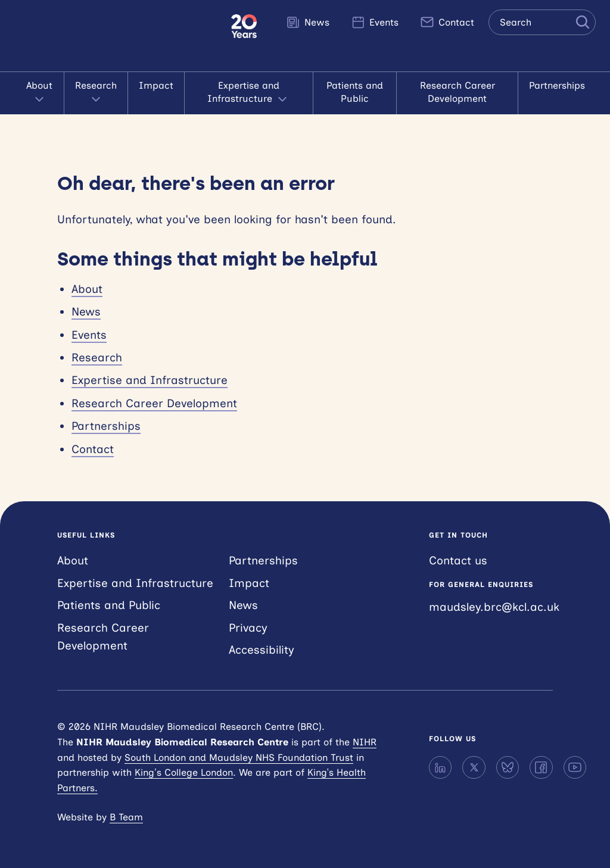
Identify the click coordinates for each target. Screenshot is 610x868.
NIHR (365, 742)
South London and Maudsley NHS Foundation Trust (239, 758)
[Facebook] (541, 767)
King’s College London (184, 772)
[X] (474, 767)
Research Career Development (457, 92)
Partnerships (557, 85)
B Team (126, 817)
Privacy (248, 628)
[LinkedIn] (440, 767)
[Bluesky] (508, 767)
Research (96, 93)
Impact (156, 85)
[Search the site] (542, 22)
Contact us (458, 561)
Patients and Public (355, 92)
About (39, 93)
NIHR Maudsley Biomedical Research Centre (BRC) (116, 36)
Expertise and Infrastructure (248, 93)
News (308, 22)
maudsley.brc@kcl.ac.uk (494, 607)
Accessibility (262, 650)
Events (375, 22)
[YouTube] (575, 767)
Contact (447, 22)
